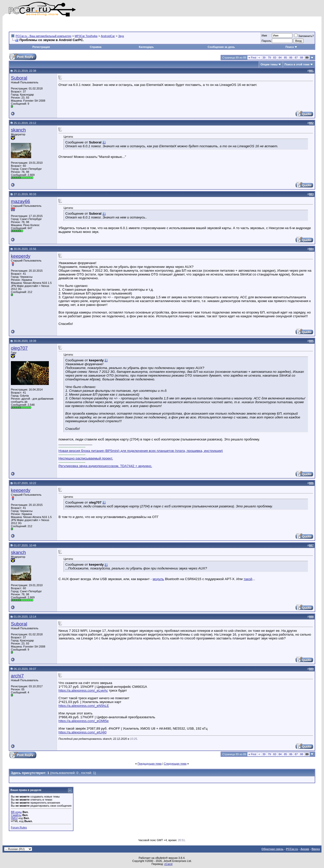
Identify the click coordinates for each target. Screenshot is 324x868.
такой (248, 579)
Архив (305, 849)
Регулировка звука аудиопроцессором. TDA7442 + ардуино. (105, 466)
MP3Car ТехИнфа (86, 36)
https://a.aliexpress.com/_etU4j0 (83, 732)
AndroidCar (108, 36)
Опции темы (269, 64)
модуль (158, 579)
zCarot (168, 864)
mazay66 (21, 201)
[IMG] (14, 818)
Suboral (19, 78)
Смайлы (16, 815)
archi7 (17, 676)
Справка (96, 47)
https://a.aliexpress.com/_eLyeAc (83, 690)
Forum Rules (19, 827)
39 (264, 58)
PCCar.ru (292, 849)
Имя (264, 35)
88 (302, 58)
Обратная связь (272, 849)
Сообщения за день (221, 47)
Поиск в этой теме (297, 64)
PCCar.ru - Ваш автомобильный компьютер (44, 36)
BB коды (16, 812)
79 (269, 58)
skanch (18, 130)
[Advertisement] (68, 24)
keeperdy (21, 256)
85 (286, 58)
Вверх (316, 849)
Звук (121, 36)
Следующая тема (175, 764)
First (252, 58)
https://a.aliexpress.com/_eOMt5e (84, 721)
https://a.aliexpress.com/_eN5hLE (84, 706)
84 (280, 58)
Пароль (266, 41)
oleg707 (19, 348)
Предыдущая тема (149, 764)
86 (291, 58)
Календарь (146, 47)
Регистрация (41, 47)
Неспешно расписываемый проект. (86, 458)
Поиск (291, 47)
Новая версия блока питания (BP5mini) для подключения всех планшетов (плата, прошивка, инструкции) (141, 451)
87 (296, 58)
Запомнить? (304, 36)
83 (275, 58)
